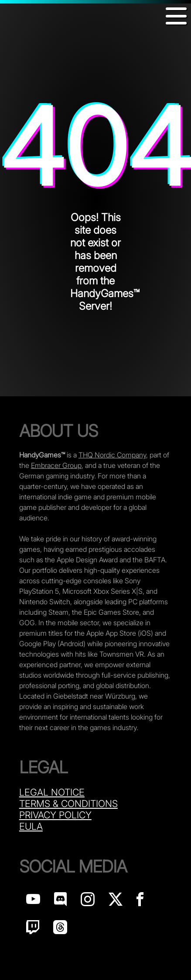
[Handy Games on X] (116, 902)
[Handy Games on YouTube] (33, 902)
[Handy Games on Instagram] (88, 902)
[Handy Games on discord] (60, 902)
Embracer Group (56, 465)
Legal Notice (52, 792)
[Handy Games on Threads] (60, 930)
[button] (176, 16)
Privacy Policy (55, 815)
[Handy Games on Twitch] (33, 930)
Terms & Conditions (68, 803)
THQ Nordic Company (112, 455)
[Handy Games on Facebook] (140, 902)
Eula (31, 826)
